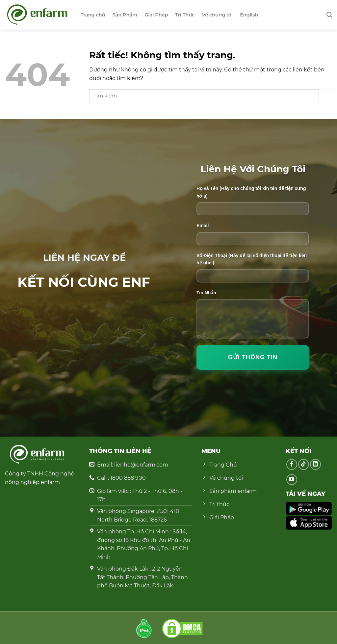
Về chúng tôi (217, 15)
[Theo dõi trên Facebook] (292, 464)
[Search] (329, 15)
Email (203, 226)
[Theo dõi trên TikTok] (304, 464)
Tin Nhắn (206, 293)
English (249, 15)
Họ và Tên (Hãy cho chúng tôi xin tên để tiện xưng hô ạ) (251, 192)
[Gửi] (325, 96)
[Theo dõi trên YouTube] (292, 480)
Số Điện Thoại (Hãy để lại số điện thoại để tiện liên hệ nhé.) (252, 259)
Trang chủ (93, 15)
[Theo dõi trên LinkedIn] (315, 464)
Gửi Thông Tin (253, 357)
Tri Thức (185, 15)
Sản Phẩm (125, 15)
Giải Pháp (156, 15)
